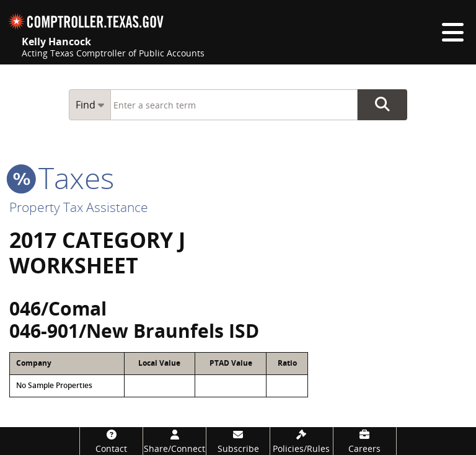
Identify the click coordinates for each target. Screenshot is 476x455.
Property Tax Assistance (79, 207)
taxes (62, 178)
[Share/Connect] (174, 441)
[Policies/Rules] (302, 441)
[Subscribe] (238, 441)
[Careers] (365, 441)
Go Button (382, 105)
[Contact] (111, 441)
